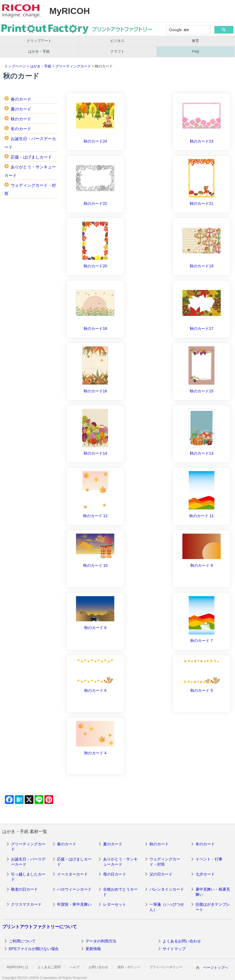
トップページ (15, 66)
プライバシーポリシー (166, 967)
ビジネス (117, 41)
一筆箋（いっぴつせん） (167, 907)
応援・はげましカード (31, 157)
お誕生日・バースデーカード (28, 862)
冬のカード (21, 129)
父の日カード (161, 874)
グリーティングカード (73, 66)
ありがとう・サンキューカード (120, 862)
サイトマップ (174, 949)
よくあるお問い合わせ (182, 941)
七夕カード (205, 874)
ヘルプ (75, 967)
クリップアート (39, 41)
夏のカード (21, 109)
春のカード (21, 99)
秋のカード (21, 119)
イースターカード (72, 874)
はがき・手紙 (39, 51)
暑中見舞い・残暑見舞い (213, 892)
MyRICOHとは (18, 967)
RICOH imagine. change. (21, 11)
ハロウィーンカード (74, 889)
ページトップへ (216, 968)
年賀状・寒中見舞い (74, 904)
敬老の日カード (24, 889)
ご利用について (22, 941)
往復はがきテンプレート (213, 907)
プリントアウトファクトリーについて (39, 927)
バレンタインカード (167, 889)
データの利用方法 (101, 941)
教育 (196, 41)
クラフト (117, 51)
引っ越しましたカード (28, 877)
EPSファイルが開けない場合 (34, 949)
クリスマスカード (26, 904)
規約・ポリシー (129, 967)
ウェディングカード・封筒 (165, 862)
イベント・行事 (209, 859)
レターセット (115, 904)
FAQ (196, 51)
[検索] (188, 30)
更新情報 (93, 949)
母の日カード (115, 874)
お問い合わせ (98, 967)
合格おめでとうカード (120, 892)
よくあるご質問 (49, 967)
